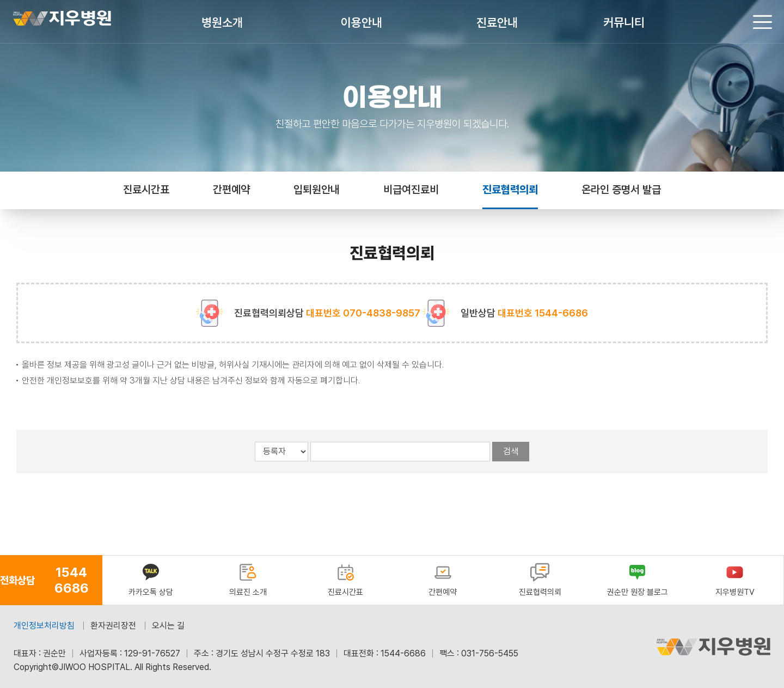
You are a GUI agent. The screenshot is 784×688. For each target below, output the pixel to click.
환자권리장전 (113, 626)
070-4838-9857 (382, 313)
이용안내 (362, 22)
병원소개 (222, 22)
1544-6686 (561, 313)
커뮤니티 (624, 22)
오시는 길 (168, 626)
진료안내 (497, 22)
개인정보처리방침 (44, 626)
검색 (511, 451)
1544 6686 (72, 580)
